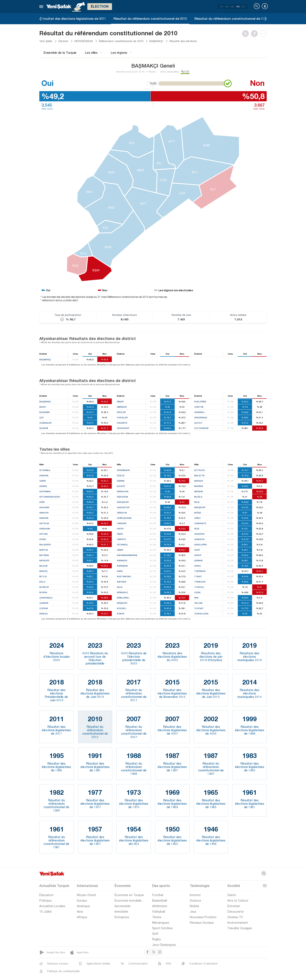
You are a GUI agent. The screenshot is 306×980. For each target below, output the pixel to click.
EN (227, 7)
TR (221, 7)
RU (243, 7)
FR (238, 7)
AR (232, 7)
